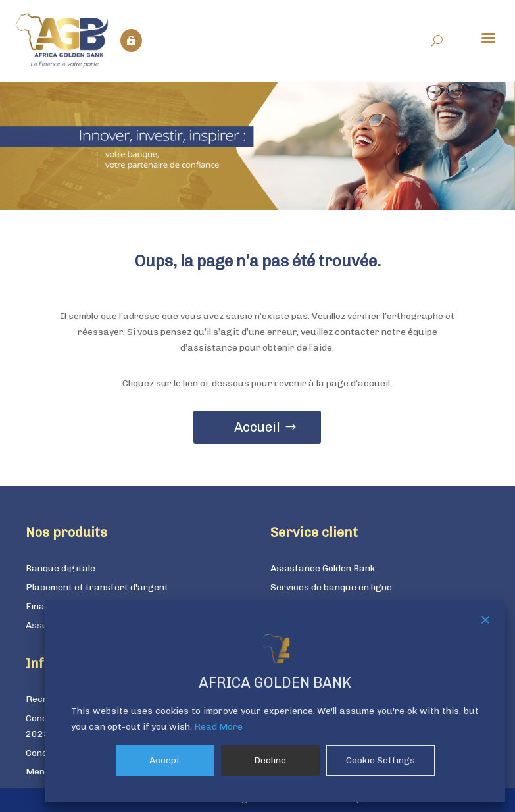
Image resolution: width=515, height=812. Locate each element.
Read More (218, 727)
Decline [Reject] (270, 760)
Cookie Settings (380, 760)
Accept (165, 760)
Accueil (257, 427)
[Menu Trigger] (488, 37)
